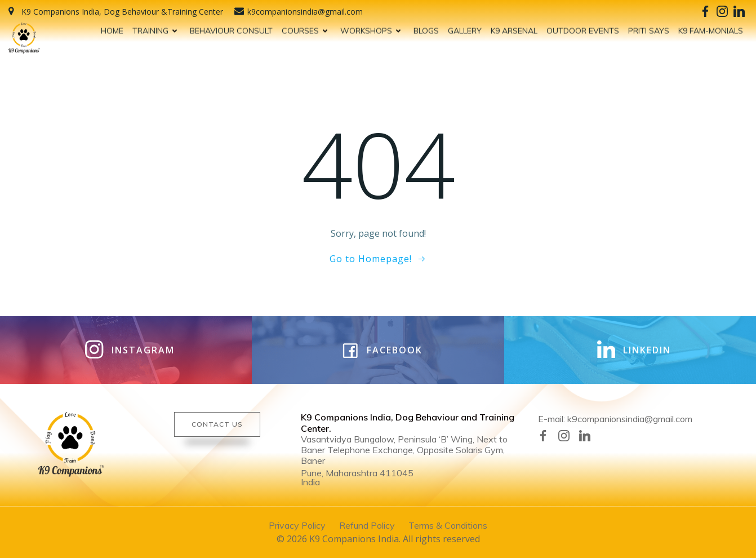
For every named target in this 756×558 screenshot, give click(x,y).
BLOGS (426, 29)
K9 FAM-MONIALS (711, 29)
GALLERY (465, 29)
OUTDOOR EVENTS (583, 29)
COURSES (306, 29)
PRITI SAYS (649, 29)
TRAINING (157, 29)
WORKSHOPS (372, 29)
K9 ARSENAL (514, 29)
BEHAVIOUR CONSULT (231, 29)
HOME (112, 29)
